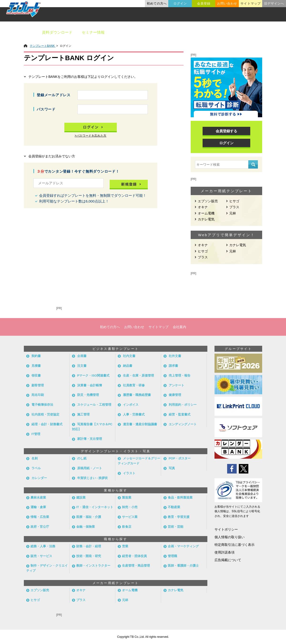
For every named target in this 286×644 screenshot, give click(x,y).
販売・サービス (41, 556)
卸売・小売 (130, 507)
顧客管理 (38, 385)
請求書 (173, 366)
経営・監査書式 (180, 414)
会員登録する (226, 131)
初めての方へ (157, 3)
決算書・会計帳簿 (90, 385)
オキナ (203, 207)
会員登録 (204, 3)
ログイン (180, 3)
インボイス (131, 405)
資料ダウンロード (57, 32)
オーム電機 (206, 213)
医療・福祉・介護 (89, 517)
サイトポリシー (226, 529)
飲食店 (127, 527)
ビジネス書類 (126, 32)
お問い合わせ (227, 3)
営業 (125, 546)
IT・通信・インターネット (95, 507)
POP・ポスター (180, 458)
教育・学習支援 (179, 517)
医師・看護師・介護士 (183, 566)
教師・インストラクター (93, 566)
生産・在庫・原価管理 (138, 375)
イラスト (129, 473)
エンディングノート (183, 424)
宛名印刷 (38, 395)
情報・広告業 (40, 517)
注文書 (82, 366)
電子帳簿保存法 (42, 405)
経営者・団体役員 (134, 556)
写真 (172, 468)
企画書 (82, 356)
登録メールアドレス (54, 95)
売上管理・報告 (180, 375)
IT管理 (36, 434)
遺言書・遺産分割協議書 (140, 424)
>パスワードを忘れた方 (91, 136)
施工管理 (83, 414)
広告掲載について (228, 560)
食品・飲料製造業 (180, 498)
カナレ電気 (206, 219)
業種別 (202, 32)
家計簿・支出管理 (90, 439)
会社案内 (179, 327)
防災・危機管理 (88, 395)
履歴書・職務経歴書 (137, 395)
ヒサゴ (234, 201)
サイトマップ (250, 3)
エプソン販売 (208, 201)
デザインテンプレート (167, 32)
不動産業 (174, 507)
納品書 (128, 366)
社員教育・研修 (134, 385)
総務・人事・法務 (43, 546)
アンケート (176, 385)
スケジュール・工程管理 (94, 405)
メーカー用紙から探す (259, 32)
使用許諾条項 (225, 552)
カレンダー (39, 478)
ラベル (36, 468)
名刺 (35, 458)
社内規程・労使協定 (45, 414)
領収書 (36, 375)
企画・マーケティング (183, 546)
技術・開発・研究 (89, 556)
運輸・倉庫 (38, 507)
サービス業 (130, 517)
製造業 (127, 498)
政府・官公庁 (40, 527)
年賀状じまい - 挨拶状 (93, 478)
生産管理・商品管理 (136, 566)
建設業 (81, 498)
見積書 (36, 366)
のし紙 (82, 458)
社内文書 (129, 356)
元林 (233, 213)
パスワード (46, 109)
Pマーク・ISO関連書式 (93, 375)
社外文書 (175, 356)
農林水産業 (38, 498)
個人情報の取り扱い (230, 537)
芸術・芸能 (176, 527)
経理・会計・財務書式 (47, 424)
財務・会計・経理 (89, 546)
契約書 (36, 356)
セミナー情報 (93, 32)
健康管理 (175, 395)
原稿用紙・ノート (90, 468)
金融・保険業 (86, 527)
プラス (234, 207)
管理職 (172, 556)
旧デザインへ (274, 3)
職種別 (224, 32)
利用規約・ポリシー (183, 405)
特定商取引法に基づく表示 (235, 545)
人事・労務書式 (134, 414)
